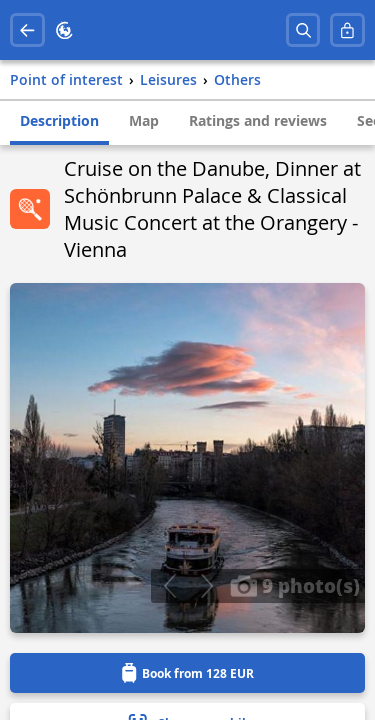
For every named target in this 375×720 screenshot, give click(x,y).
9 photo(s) (295, 585)
